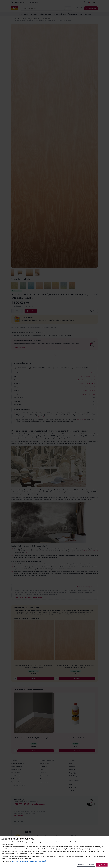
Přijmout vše (102, 865)
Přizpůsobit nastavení (86, 865)
